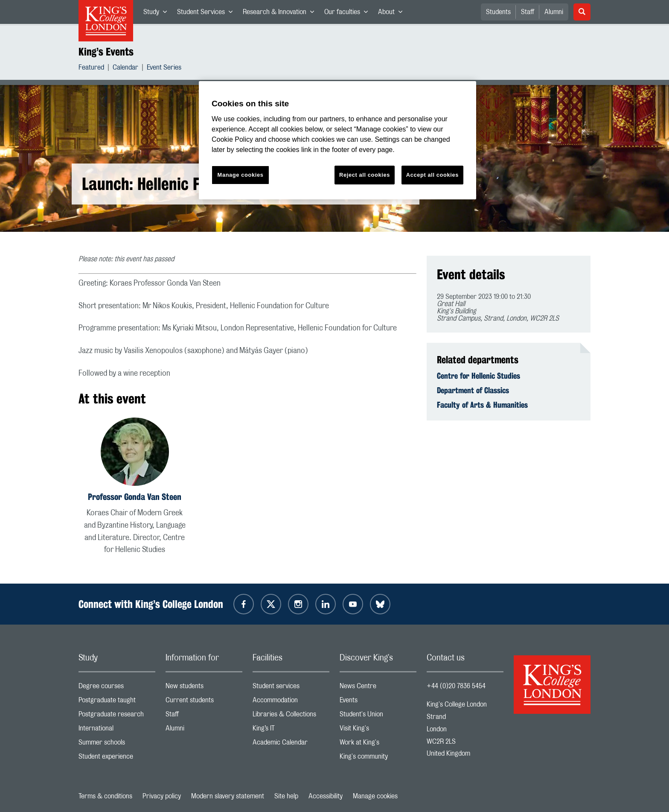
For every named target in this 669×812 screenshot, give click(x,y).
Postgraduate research (117, 716)
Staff (528, 12)
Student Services (207, 14)
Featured (91, 69)
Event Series (164, 69)
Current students (204, 702)
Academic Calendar (291, 744)
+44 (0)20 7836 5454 (456, 686)
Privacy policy (162, 796)
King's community (378, 758)
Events (378, 702)
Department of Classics (473, 390)
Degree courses (117, 688)
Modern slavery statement (228, 796)
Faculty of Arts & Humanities (482, 405)
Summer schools (117, 744)
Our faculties (349, 14)
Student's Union (378, 716)
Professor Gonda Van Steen (135, 497)
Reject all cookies (365, 175)
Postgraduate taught (117, 702)
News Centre (378, 688)
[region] (337, 140)
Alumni (554, 12)
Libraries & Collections (291, 716)
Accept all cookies (432, 175)
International (117, 730)
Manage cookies (375, 796)
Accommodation (291, 702)
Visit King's (378, 730)
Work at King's (378, 744)
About (393, 14)
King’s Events (106, 52)
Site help (286, 796)
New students (204, 688)
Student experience (117, 758)
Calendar (125, 69)
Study (158, 14)
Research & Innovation (281, 14)
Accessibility (326, 796)
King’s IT (291, 730)
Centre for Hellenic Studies (478, 376)
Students (498, 12)
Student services (291, 688)
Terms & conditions (105, 796)
